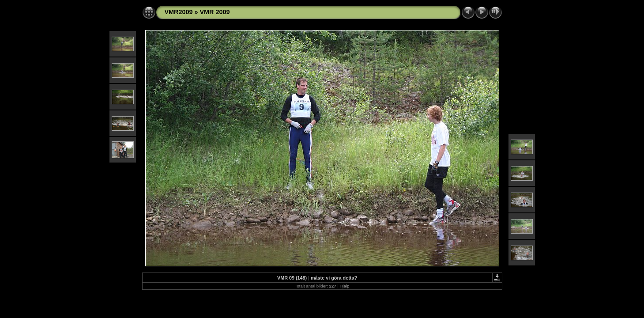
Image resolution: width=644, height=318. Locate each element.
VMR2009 (179, 12)
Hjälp (344, 286)
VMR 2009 (215, 12)
